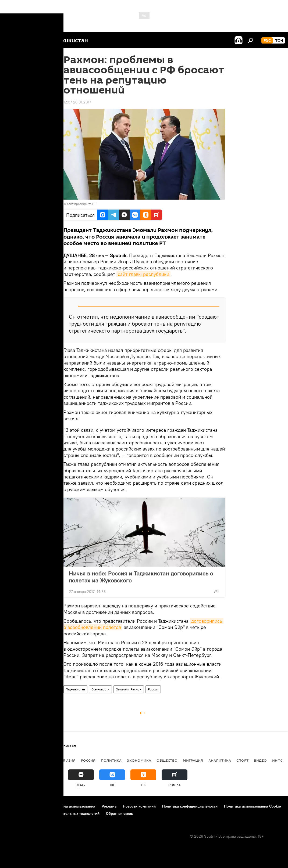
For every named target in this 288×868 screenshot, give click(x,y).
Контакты (38, 806)
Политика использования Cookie (253, 806)
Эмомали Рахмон (129, 689)
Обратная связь (119, 813)
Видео (260, 760)
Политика (111, 760)
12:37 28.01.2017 (77, 102)
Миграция (193, 760)
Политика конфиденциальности (190, 806)
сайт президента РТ (81, 204)
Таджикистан (75, 689)
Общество (167, 760)
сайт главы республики (143, 274)
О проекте (15, 806)
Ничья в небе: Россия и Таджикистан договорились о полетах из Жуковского (141, 577)
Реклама (109, 806)
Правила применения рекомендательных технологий (53, 813)
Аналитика (220, 760)
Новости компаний (139, 806)
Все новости (100, 689)
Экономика (139, 760)
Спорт (242, 760)
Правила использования (74, 806)
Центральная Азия (57, 760)
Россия (153, 689)
